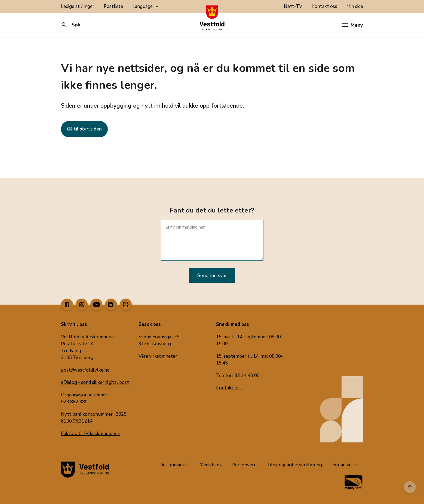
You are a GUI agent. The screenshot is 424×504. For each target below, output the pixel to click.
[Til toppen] (410, 487)
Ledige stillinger (78, 6)
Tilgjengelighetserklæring (294, 465)
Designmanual (174, 465)
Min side (355, 6)
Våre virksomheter (158, 356)
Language (146, 7)
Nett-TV (293, 6)
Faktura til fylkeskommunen (91, 434)
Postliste (113, 6)
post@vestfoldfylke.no (85, 370)
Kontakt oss (324, 6)
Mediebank (211, 465)
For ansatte (345, 465)
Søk (71, 25)
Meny (353, 25)
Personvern (244, 465)
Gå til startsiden (84, 129)
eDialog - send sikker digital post (95, 382)
